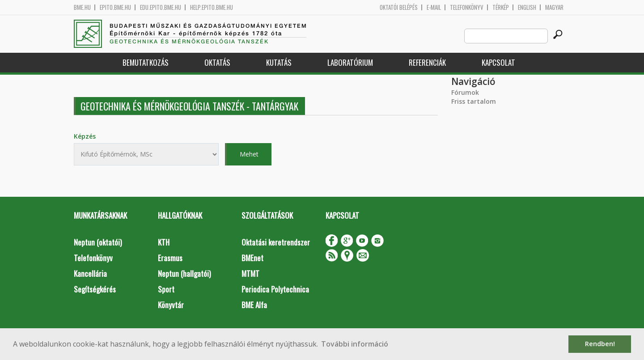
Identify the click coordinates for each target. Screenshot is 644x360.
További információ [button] (355, 344)
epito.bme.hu (115, 7)
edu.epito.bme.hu (161, 7)
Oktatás (217, 62)
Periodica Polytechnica (275, 289)
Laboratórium (350, 62)
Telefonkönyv (467, 7)
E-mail (434, 7)
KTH (164, 242)
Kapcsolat (498, 62)
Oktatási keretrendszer (276, 242)
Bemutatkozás (146, 62)
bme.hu (82, 7)
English (527, 7)
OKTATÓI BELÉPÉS (399, 7)
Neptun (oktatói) (98, 242)
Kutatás (279, 62)
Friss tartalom (474, 101)
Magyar (554, 7)
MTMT (250, 273)
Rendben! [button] (600, 344)
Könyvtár (171, 305)
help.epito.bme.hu (212, 7)
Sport (166, 289)
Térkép (501, 7)
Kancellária (90, 273)
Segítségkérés (95, 289)
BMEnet (252, 258)
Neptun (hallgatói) (184, 273)
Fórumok (465, 92)
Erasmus (170, 258)
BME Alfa (254, 305)
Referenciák (427, 62)
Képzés (85, 136)
